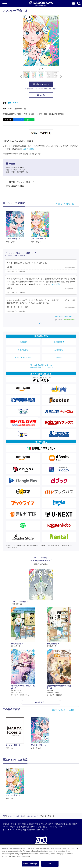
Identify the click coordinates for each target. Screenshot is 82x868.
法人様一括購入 (72, 824)
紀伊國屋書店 (59, 342)
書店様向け (60, 824)
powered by (65, 320)
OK (50, 864)
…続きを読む (28, 149)
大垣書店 (23, 342)
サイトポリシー (9, 830)
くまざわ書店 (23, 350)
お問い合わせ (42, 827)
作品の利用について (28, 827)
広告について (32, 824)
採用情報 (22, 824)
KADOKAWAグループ (11, 827)
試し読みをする (41, 84)
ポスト (9, 120)
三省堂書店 (59, 350)
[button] (61, 76)
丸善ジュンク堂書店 (23, 358)
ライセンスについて (46, 824)
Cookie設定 (20, 830)
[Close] (78, 849)
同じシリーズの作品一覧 (65, 204)
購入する (41, 95)
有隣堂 (59, 358)
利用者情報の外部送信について (38, 830)
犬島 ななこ (13, 103)
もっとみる (40, 702)
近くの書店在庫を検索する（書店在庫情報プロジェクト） (41, 366)
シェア (20, 120)
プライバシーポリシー (58, 827)
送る (30, 120)
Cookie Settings (30, 864)
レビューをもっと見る (63, 316)
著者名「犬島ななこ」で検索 (63, 710)
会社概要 (6, 824)
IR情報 (14, 824)
